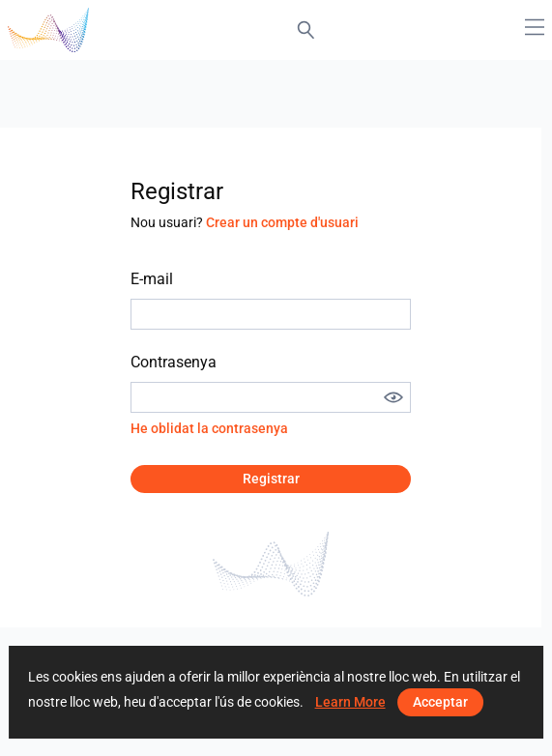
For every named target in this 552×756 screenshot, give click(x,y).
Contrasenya (174, 362)
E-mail (152, 279)
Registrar (271, 479)
